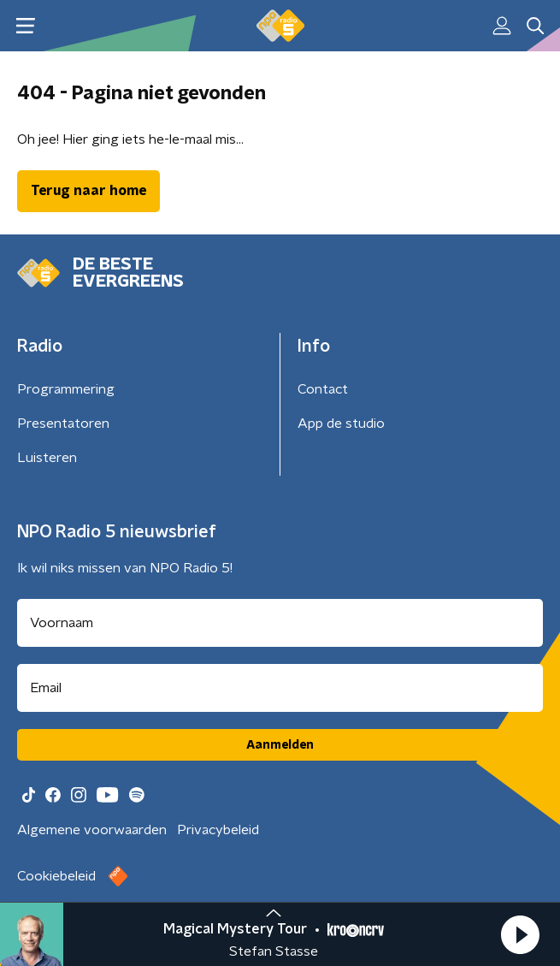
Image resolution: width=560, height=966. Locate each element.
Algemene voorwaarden (92, 830)
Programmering (66, 389)
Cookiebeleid (56, 876)
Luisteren (47, 458)
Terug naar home (88, 191)
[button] (520, 934)
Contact (323, 389)
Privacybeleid (218, 830)
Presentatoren (63, 424)
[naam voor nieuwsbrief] (280, 623)
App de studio (341, 424)
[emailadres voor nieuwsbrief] (280, 688)
